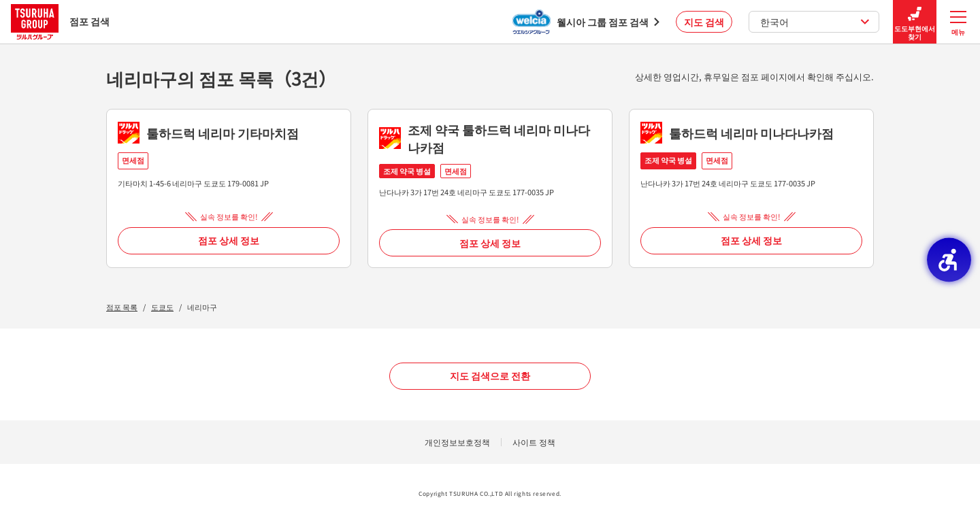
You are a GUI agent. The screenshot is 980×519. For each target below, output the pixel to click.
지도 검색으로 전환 (490, 375)
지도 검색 (704, 22)
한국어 (815, 22)
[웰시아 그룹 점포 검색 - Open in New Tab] (586, 22)
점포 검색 (60, 21)
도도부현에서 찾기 (915, 22)
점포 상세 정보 (229, 240)
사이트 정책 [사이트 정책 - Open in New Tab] (534, 442)
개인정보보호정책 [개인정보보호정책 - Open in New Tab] (457, 442)
